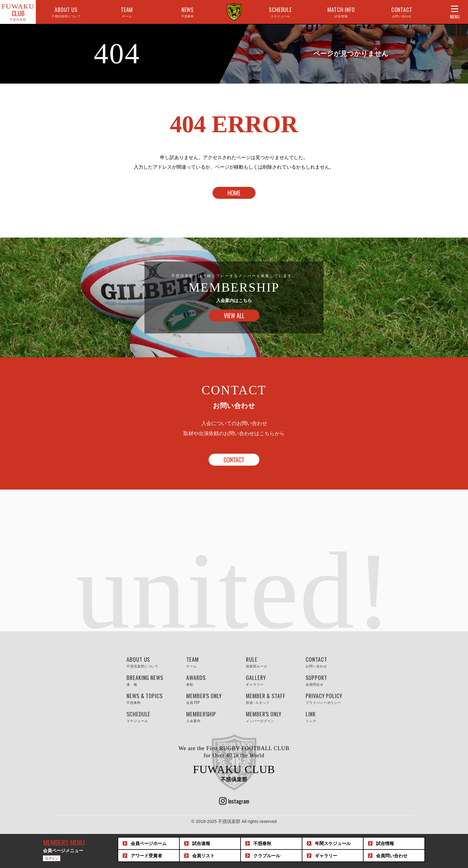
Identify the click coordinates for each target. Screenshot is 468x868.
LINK (330, 716)
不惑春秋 (262, 844)
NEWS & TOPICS (150, 698)
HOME (234, 193)
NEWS (188, 12)
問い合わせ (392, 856)
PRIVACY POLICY (330, 698)
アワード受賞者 (146, 856)
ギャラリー (326, 856)
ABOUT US (66, 12)
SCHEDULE (280, 12)
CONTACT (402, 12)
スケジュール (333, 844)
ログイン (52, 858)
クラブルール (267, 856)
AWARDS (210, 680)
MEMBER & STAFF (270, 698)
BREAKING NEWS (150, 680)
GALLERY (270, 680)
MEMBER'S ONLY (210, 698)
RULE (270, 662)
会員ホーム (149, 844)
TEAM (127, 12)
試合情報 (385, 844)
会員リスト (203, 856)
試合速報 (201, 844)
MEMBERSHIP (210, 716)
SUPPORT (330, 680)
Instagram (239, 801)
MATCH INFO (341, 12)
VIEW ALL (234, 316)
